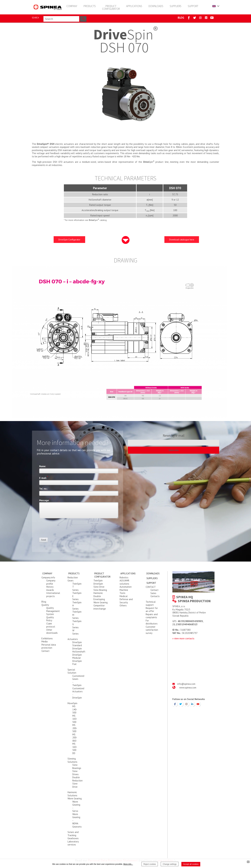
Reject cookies (150, 864)
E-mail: (44, 478)
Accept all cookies (191, 864)
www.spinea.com (188, 688)
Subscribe (174, 450)
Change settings (170, 864)
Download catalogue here (182, 240)
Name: (43, 466)
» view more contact (183, 638)
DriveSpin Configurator (69, 240)
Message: (45, 500)
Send (44, 540)
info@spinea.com (186, 684)
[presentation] (64, 529)
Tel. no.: (44, 489)
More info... (128, 864)
